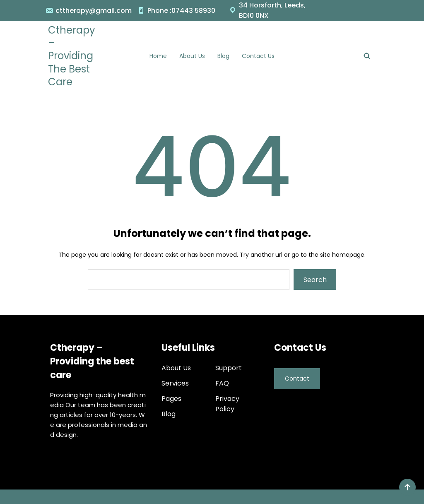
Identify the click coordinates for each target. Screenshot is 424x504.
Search (315, 280)
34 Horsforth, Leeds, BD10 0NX (272, 10)
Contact (297, 376)
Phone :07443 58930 (181, 11)
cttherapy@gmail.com (94, 11)
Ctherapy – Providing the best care (72, 56)
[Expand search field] (367, 56)
